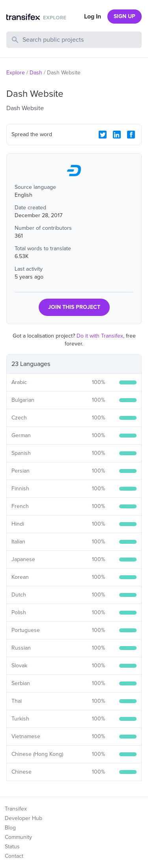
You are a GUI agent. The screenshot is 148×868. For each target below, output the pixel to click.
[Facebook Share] (131, 135)
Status (12, 847)
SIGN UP (125, 16)
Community (18, 837)
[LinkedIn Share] (117, 135)
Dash (36, 73)
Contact (14, 856)
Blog (10, 828)
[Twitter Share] (103, 135)
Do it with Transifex (100, 336)
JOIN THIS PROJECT (74, 307)
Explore (16, 73)
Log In (93, 17)
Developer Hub (23, 818)
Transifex (16, 809)
